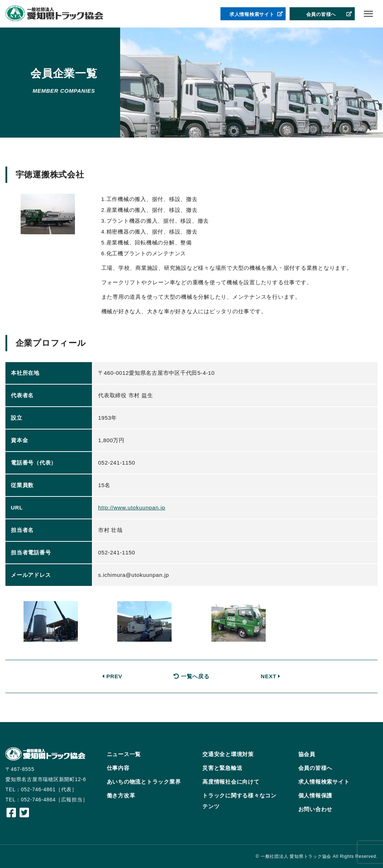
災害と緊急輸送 (222, 768)
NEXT (271, 676)
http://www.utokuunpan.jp (132, 508)
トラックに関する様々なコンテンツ (239, 801)
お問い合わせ (315, 809)
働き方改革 (121, 795)
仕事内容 (118, 768)
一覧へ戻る (191, 676)
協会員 (307, 754)
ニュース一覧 (124, 754)
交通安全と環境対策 (228, 754)
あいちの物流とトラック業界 (144, 782)
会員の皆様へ (329, 14)
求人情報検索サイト (256, 14)
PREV (112, 676)
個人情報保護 (315, 795)
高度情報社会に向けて (231, 782)
